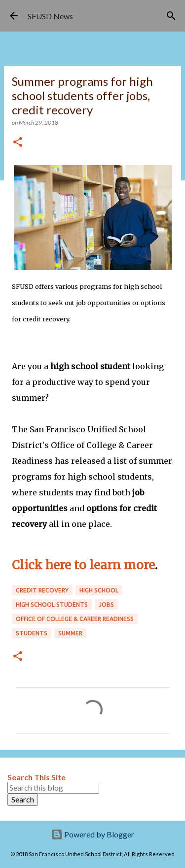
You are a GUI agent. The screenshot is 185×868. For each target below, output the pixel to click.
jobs (106, 605)
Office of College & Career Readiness (75, 619)
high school (99, 590)
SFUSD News (50, 16)
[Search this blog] (53, 788)
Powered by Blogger (92, 834)
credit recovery (42, 590)
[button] (18, 143)
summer (70, 633)
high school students (52, 605)
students (32, 633)
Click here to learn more (83, 565)
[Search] (171, 16)
